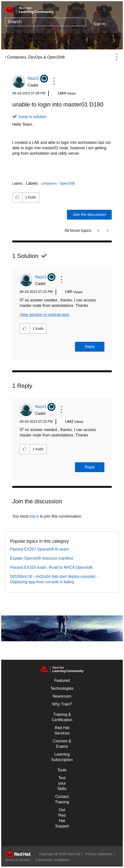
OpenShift (67, 183)
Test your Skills (62, 783)
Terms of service (17, 860)
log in (34, 516)
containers (49, 183)
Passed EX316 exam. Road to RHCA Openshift (51, 567)
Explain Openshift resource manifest (42, 558)
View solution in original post (44, 315)
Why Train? (62, 704)
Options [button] (117, 57)
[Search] (45, 22)
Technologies (62, 688)
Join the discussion (89, 215)
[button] (54, 81)
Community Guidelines (52, 860)
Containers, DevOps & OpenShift (36, 57)
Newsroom (62, 696)
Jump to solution (32, 117)
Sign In (99, 24)
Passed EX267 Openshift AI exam (40, 549)
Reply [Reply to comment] (90, 347)
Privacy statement (99, 854)
